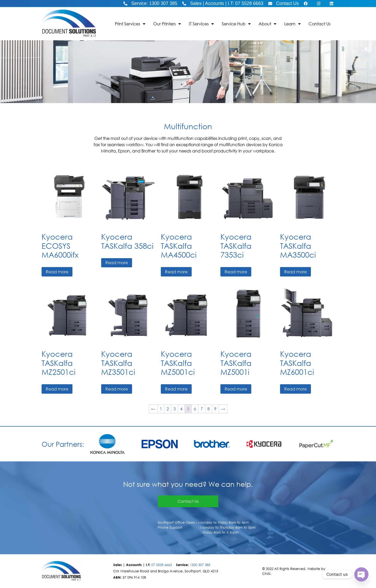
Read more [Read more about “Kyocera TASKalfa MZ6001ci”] (295, 389)
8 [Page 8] (209, 409)
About (267, 24)
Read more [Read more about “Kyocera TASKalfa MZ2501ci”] (57, 389)
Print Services (130, 24)
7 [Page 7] (202, 409)
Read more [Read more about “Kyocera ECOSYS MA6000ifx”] (57, 272)
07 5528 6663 (162, 565)
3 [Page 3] (175, 409)
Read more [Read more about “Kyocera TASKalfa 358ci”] (117, 262)
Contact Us (320, 24)
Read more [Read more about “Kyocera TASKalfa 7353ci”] (236, 272)
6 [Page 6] (195, 409)
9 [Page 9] (215, 409)
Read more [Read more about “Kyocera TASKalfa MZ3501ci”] (117, 389)
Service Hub (236, 24)
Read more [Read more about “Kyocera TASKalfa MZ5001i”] (236, 389)
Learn (292, 24)
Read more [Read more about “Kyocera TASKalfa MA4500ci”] (176, 272)
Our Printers (167, 24)
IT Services (201, 24)
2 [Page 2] (168, 409)
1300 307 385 (200, 565)
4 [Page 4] (181, 409)
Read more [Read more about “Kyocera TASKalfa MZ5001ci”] (176, 389)
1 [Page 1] (161, 409)
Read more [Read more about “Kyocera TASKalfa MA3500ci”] (295, 272)
